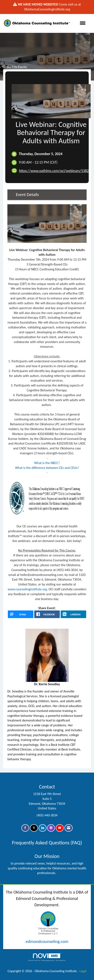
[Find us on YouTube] (60, 828)
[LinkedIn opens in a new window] (73, 614)
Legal (83, 971)
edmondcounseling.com (47, 941)
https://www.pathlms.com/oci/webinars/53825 (55, 171)
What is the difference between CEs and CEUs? (47, 468)
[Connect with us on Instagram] (51, 828)
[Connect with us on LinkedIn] (43, 828)
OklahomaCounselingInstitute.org (47, 9)
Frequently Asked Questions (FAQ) (47, 843)
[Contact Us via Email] (69, 828)
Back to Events (15, 67)
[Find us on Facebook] (25, 828)
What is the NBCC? (47, 463)
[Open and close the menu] (81, 23)
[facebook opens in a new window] (47, 614)
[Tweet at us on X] (34, 828)
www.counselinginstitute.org (27, 589)
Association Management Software (47, 957)
